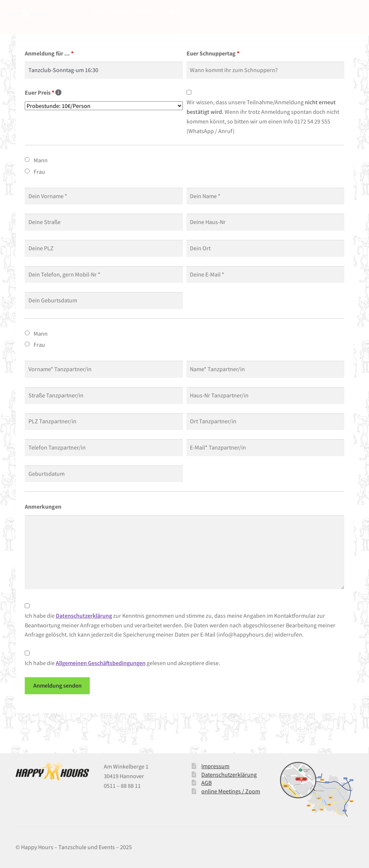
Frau (39, 172)
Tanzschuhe (180, 11)
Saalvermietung (213, 11)
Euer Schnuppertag (213, 53)
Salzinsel (243, 11)
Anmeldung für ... (49, 53)
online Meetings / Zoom (231, 791)
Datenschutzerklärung (229, 774)
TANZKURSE (144, 11)
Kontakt (296, 11)
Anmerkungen (43, 506)
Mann (41, 160)
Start (97, 11)
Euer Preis (43, 92)
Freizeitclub (270, 11)
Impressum (215, 766)
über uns (118, 11)
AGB (206, 783)
